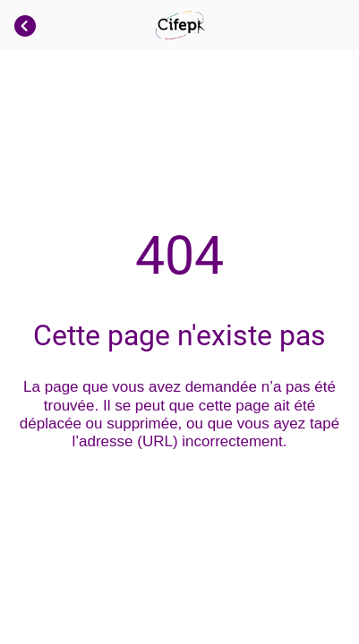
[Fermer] (25, 25)
